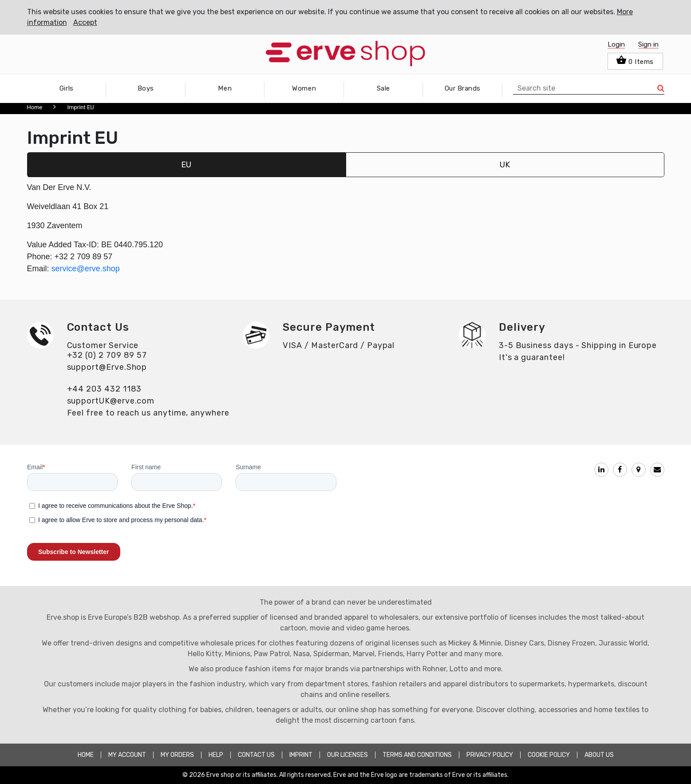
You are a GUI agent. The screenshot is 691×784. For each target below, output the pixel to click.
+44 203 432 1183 (105, 389)
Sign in (648, 44)
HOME (86, 755)
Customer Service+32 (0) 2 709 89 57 (107, 350)
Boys (146, 88)
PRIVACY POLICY (490, 755)
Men (225, 88)
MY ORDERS (177, 755)
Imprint (301, 755)
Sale (383, 88)
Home (35, 107)
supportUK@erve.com (111, 401)
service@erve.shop (86, 269)
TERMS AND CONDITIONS (417, 755)
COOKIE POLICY (549, 755)
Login (616, 44)
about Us (599, 755)
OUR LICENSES (347, 755)
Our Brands (463, 88)
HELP (216, 755)
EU (186, 165)
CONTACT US (256, 755)
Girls (67, 88)
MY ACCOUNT (127, 755)
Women (304, 88)
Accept (85, 22)
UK (505, 165)
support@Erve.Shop (107, 367)
